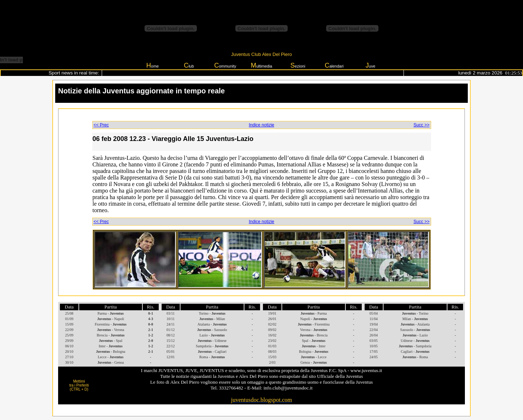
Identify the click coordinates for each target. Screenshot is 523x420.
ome (153, 65)
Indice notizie (261, 125)
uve (371, 65)
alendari (334, 65)
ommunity (225, 65)
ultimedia (261, 65)
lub (189, 65)
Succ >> (421, 125)
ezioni (298, 65)
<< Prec (101, 125)
